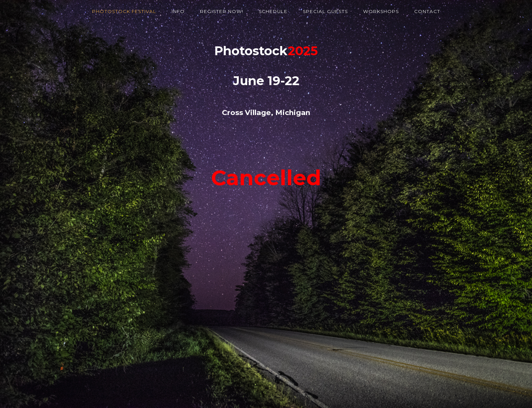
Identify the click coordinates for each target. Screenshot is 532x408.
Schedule (273, 11)
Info (178, 11)
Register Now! (222, 11)
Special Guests (325, 11)
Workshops (381, 11)
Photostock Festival (124, 11)
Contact (427, 11)
